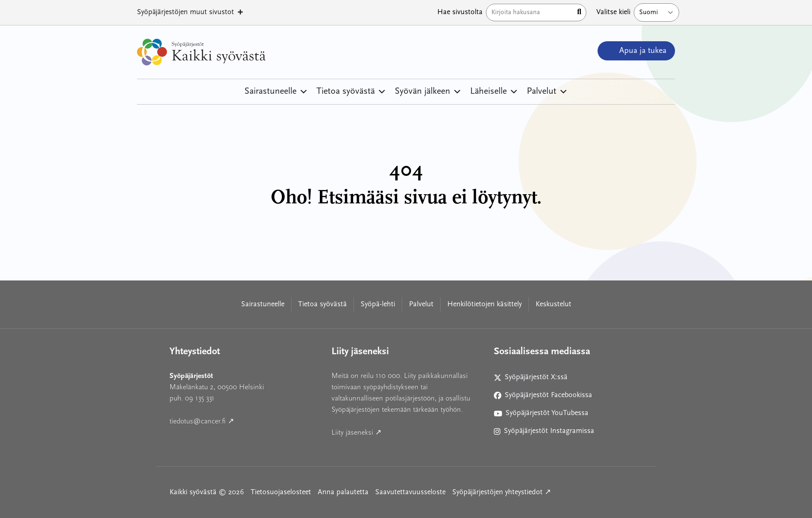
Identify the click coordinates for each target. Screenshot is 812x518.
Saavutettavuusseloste (410, 492)
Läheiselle (494, 92)
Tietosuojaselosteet (281, 492)
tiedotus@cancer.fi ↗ (239, 420)
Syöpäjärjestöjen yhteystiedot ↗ (502, 492)
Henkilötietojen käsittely (484, 304)
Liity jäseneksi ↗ (394, 432)
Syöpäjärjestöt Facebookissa (543, 397)
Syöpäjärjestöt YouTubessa (541, 415)
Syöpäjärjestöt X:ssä (534, 379)
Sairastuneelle (276, 92)
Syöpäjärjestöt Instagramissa (544, 433)
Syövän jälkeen (428, 92)
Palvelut (547, 92)
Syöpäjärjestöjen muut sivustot (191, 13)
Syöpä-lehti (378, 304)
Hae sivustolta (460, 12)
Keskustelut (553, 304)
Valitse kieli (613, 12)
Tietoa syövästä (351, 92)
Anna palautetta (343, 492)
